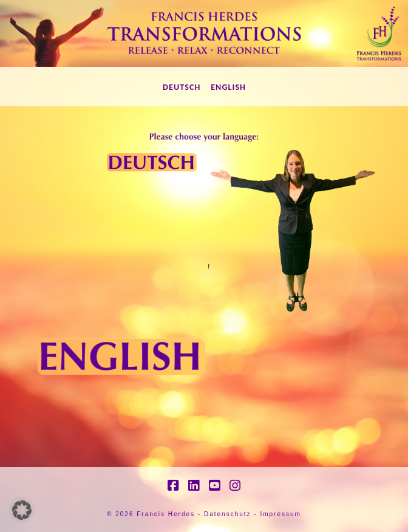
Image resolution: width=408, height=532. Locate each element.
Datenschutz (228, 514)
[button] (22, 510)
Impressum (280, 514)
